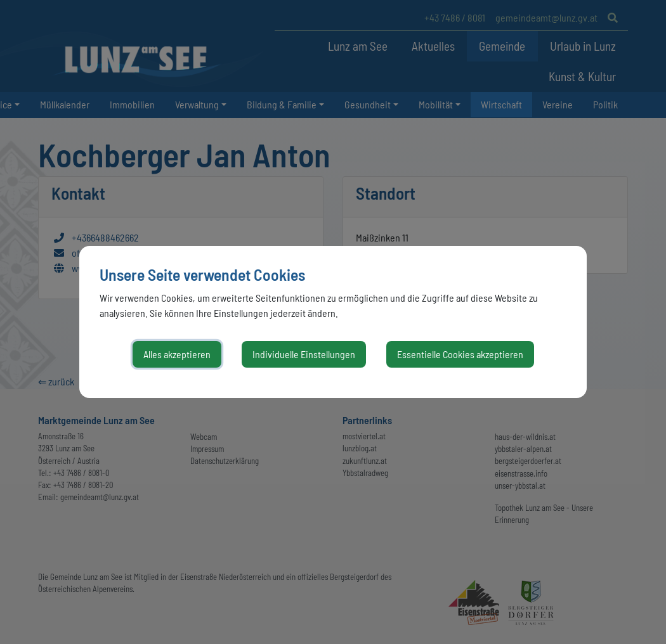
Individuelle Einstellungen (304, 354)
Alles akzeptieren (177, 354)
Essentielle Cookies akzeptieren (460, 354)
